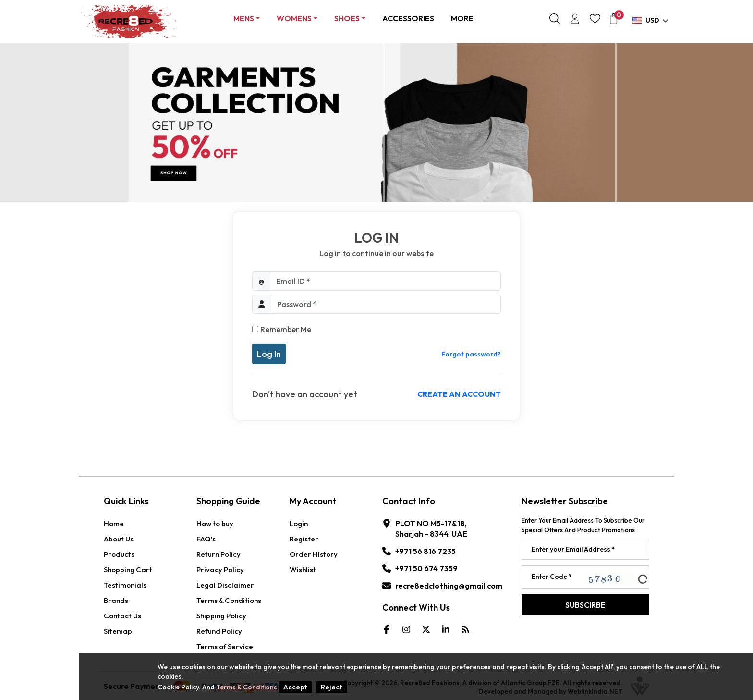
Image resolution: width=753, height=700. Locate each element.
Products (119, 554)
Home (114, 523)
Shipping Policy (221, 616)
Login (299, 523)
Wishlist (303, 570)
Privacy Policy (220, 570)
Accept (295, 687)
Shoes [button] (347, 18)
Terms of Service (225, 646)
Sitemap (118, 631)
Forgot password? (471, 354)
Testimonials (125, 585)
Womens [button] (294, 18)
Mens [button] (244, 18)
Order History (314, 554)
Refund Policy (219, 631)
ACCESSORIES (408, 18)
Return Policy (219, 554)
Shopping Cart (128, 570)
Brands (116, 600)
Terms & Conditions (229, 600)
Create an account (459, 394)
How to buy (215, 523)
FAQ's (206, 539)
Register (304, 539)
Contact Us (122, 616)
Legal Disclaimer (225, 585)
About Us (119, 539)
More (462, 18)
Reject (332, 687)
